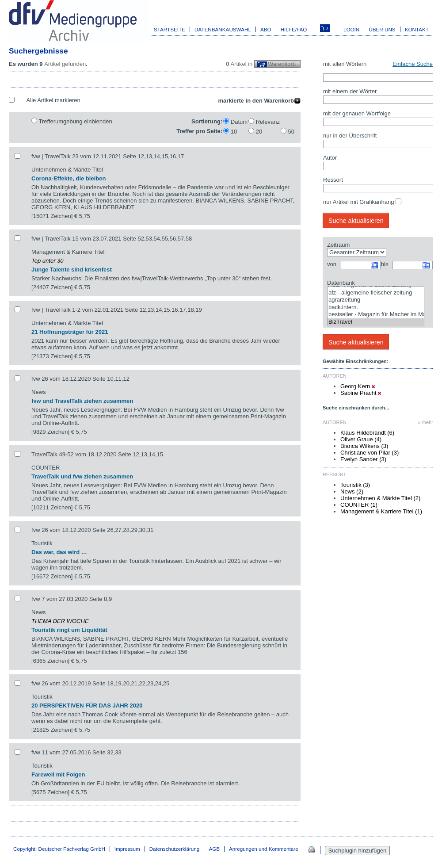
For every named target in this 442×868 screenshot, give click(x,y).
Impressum (127, 849)
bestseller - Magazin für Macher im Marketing (376, 315)
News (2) (352, 491)
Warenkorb (282, 64)
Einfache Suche (413, 64)
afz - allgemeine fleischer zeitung (376, 293)
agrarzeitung (376, 300)
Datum (239, 122)
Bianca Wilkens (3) (364, 446)
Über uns (382, 29)
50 (291, 132)
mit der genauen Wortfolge (357, 113)
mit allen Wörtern (345, 64)
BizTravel (376, 322)
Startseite (170, 29)
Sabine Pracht (361, 393)
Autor (330, 158)
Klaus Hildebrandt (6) (367, 433)
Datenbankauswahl (223, 29)
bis (385, 264)
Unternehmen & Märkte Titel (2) (380, 498)
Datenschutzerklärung (175, 849)
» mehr (426, 422)
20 (259, 132)
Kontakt (417, 29)
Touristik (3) (355, 485)
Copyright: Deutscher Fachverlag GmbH (59, 849)
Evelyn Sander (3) (363, 459)
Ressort (333, 180)
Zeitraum (338, 245)
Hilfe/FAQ (294, 29)
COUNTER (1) (359, 505)
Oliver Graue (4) (361, 439)
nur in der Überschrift (350, 136)
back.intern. (376, 308)
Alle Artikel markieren (53, 100)
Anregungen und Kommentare (264, 849)
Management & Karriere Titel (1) (381, 511)
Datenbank (341, 283)
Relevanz (268, 122)
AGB (214, 849)
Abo (266, 29)
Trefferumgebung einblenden (75, 121)
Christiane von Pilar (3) (370, 453)
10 (234, 132)
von (332, 264)
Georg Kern (358, 386)
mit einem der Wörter (350, 91)
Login (351, 29)
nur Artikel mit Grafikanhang (358, 202)
